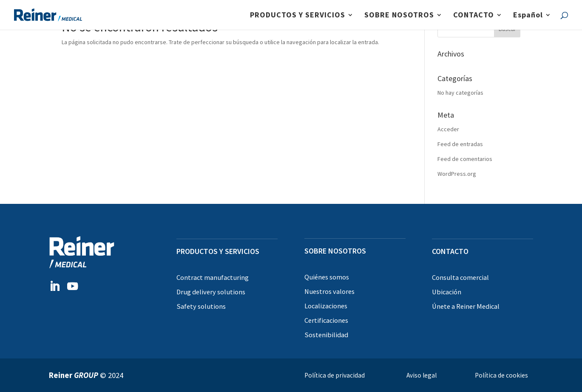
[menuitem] (532, 21)
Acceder (448, 129)
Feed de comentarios (465, 159)
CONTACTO (474, 16)
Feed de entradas (460, 144)
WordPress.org (457, 174)
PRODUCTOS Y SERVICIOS (298, 16)
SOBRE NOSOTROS (399, 16)
